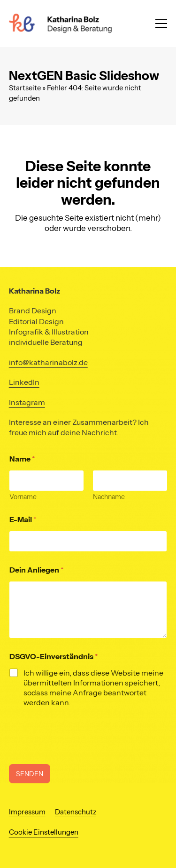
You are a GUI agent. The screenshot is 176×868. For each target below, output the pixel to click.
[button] (161, 24)
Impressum (27, 812)
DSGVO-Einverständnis (54, 657)
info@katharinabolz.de (48, 362)
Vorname (23, 497)
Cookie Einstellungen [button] (44, 832)
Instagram (27, 402)
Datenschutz (76, 812)
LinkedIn (24, 382)
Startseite (25, 88)
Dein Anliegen (37, 570)
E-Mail (23, 520)
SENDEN (30, 774)
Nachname (109, 497)
